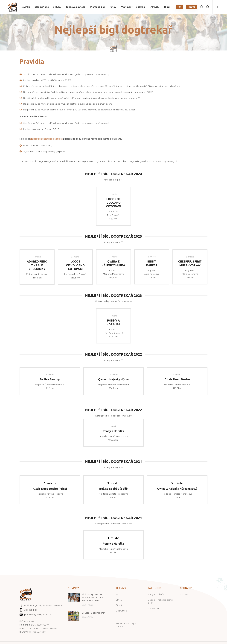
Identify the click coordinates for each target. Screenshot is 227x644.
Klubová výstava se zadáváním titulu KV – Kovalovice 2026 (93, 598)
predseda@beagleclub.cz (38, 615)
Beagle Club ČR (156, 595)
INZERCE (192, 7)
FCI (118, 595)
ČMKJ (119, 606)
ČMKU (119, 600)
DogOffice (121, 611)
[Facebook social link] (217, 7)
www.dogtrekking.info (167, 162)
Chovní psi (153, 609)
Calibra (184, 595)
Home (100, 40)
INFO (179, 7)
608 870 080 (31, 610)
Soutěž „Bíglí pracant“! (94, 613)
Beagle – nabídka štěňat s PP (161, 602)
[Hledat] (208, 7)
